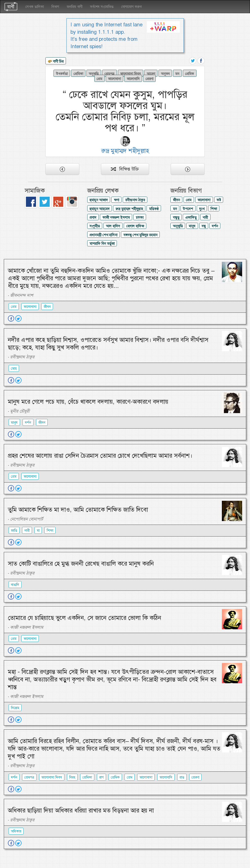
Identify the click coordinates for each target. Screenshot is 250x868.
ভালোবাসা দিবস (131, 74)
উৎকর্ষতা (62, 74)
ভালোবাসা (114, 79)
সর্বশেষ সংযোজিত (102, 7)
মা (38, 530)
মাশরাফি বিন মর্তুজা (102, 244)
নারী (205, 217)
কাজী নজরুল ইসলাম (116, 217)
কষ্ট (219, 200)
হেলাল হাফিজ (135, 226)
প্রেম (99, 79)
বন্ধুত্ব (176, 217)
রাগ (101, 777)
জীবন (176, 200)
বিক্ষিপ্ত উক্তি (125, 169)
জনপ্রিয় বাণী (75, 7)
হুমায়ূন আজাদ (99, 200)
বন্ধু (204, 226)
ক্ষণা (117, 200)
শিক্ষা (214, 209)
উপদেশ (188, 209)
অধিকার (16, 831)
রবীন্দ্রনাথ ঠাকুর (135, 200)
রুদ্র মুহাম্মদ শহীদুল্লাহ (129, 209)
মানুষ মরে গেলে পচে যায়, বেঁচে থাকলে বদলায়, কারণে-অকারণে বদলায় (88, 402)
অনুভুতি (94, 74)
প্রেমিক (190, 74)
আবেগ (151, 74)
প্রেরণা (149, 79)
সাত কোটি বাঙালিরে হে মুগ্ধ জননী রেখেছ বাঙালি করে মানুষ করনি (81, 564)
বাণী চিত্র (56, 62)
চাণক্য (140, 217)
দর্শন (215, 226)
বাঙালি (15, 585)
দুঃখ (202, 209)
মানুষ (192, 226)
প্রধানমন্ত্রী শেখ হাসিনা (103, 235)
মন (177, 74)
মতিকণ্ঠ (154, 209)
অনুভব (165, 74)
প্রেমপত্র (109, 74)
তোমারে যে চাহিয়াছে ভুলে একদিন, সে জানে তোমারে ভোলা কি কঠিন (85, 618)
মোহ (14, 368)
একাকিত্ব (191, 217)
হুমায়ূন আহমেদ (100, 209)
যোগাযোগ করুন (131, 7)
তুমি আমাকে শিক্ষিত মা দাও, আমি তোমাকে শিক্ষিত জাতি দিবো (78, 510)
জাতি (14, 530)
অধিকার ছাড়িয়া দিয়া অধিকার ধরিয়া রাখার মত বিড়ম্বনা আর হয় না (81, 810)
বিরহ (72, 777)
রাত (182, 777)
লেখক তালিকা (35, 7)
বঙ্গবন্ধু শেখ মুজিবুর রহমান (140, 235)
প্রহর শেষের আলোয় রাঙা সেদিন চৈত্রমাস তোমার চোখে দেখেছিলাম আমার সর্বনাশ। (100, 456)
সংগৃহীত (95, 226)
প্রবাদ (93, 217)
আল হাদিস (113, 226)
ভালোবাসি (133, 79)
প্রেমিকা (78, 74)
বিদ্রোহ (15, 708)
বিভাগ (55, 7)
